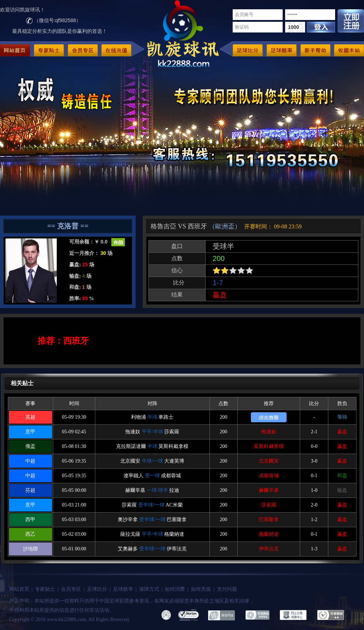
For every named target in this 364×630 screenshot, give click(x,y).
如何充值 (201, 589)
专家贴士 (45, 589)
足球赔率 (123, 589)
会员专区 (71, 589)
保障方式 (149, 589)
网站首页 (19, 589)
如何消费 (175, 589)
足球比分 (97, 589)
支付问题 (227, 589)
